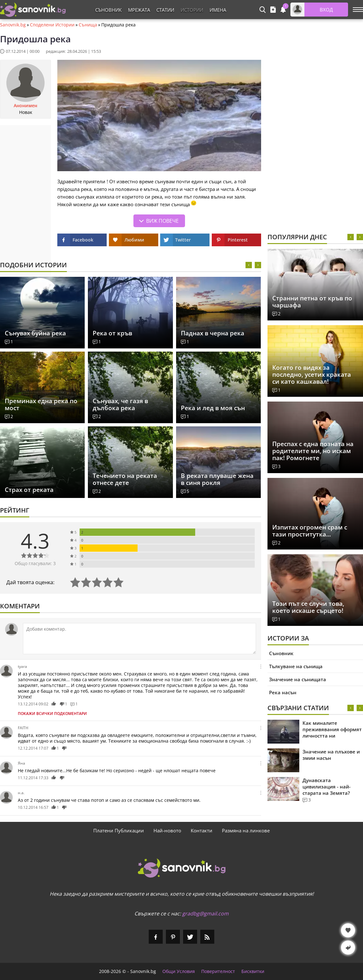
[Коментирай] (139, 639)
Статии (165, 10)
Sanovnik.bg (13, 25)
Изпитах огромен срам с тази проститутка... (310, 531)
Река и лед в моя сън (213, 408)
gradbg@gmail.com (205, 913)
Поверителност (218, 971)
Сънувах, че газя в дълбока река (120, 404)
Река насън (283, 692)
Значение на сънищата (298, 679)
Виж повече (162, 221)
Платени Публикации (119, 830)
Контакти (202, 830)
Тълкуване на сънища (296, 666)
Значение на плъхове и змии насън (331, 755)
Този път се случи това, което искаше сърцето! (308, 607)
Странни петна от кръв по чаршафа (312, 302)
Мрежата (139, 10)
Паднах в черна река (213, 333)
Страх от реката (29, 490)
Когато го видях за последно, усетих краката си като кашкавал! (312, 374)
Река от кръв (112, 333)
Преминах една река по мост (41, 404)
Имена (218, 10)
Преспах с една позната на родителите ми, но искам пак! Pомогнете (313, 451)
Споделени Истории (52, 25)
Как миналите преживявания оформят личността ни (332, 729)
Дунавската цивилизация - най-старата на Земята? (327, 787)
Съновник (108, 10)
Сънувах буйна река (35, 333)
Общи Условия (179, 971)
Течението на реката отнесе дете (125, 479)
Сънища (88, 25)
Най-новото (167, 830)
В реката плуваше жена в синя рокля (217, 479)
